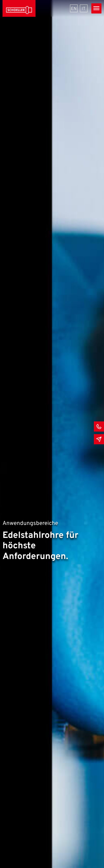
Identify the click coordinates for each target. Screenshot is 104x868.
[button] (9, 859)
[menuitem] (74, 8)
